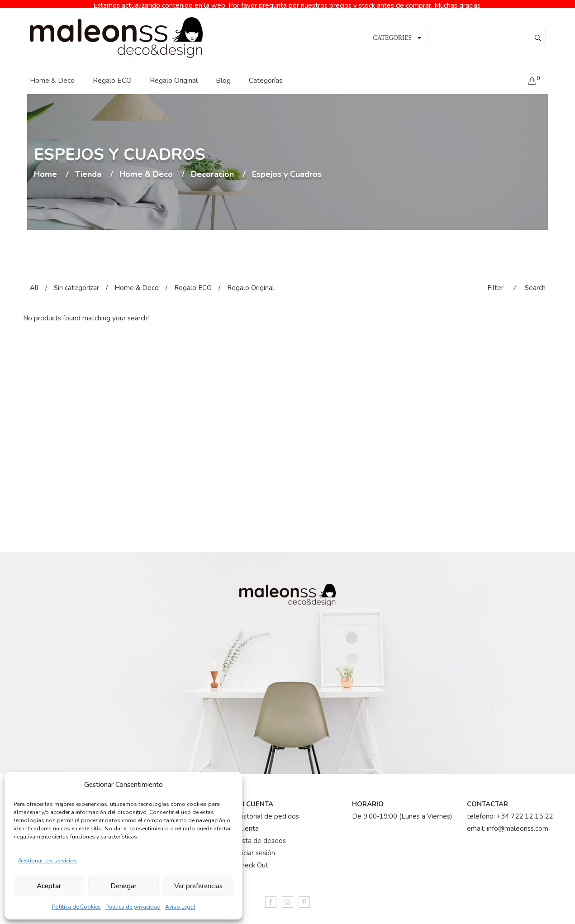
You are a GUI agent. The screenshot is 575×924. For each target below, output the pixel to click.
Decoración (212, 167)
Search (535, 280)
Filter (495, 280)
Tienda (88, 167)
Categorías (266, 73)
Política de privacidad (133, 907)
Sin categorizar (76, 280)
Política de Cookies (76, 907)
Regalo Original (174, 73)
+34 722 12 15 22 (525, 809)
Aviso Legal (180, 907)
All (34, 280)
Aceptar (49, 886)
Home (45, 167)
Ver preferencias (198, 886)
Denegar (124, 886)
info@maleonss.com (518, 821)
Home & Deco (52, 73)
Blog (223, 73)
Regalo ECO (112, 73)
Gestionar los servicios (48, 861)
